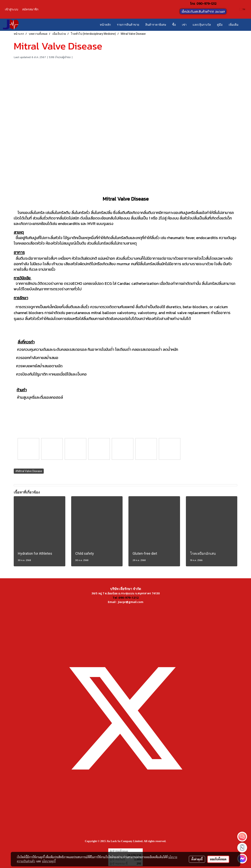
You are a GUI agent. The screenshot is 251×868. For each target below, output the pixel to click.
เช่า (184, 25)
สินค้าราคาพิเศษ (156, 25)
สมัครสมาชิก (30, 9)
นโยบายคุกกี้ (49, 861)
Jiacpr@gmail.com (131, 602)
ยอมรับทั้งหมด (218, 859)
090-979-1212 (206, 4)
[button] (245, 25)
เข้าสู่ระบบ (12, 9)
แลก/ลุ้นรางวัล (202, 25)
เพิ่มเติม (234, 25)
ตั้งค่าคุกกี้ (197, 859)
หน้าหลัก (105, 25)
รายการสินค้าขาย (128, 25)
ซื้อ (174, 25)
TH (242, 9)
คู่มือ (220, 25)
